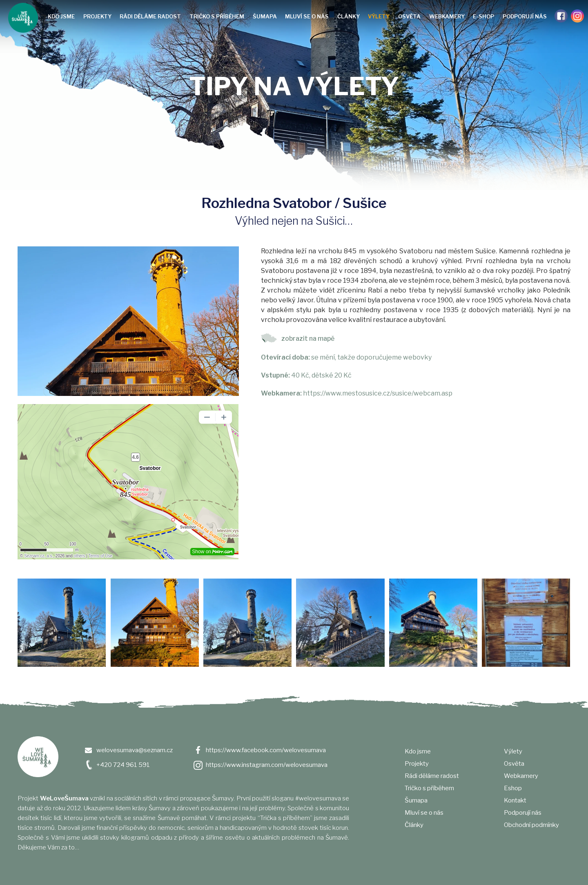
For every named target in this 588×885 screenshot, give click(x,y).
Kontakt (515, 800)
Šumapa (265, 16)
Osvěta (409, 16)
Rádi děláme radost (150, 16)
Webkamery (447, 16)
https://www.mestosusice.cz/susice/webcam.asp (378, 393)
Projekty (97, 16)
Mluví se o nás (307, 16)
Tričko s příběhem (217, 16)
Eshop (513, 788)
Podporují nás (525, 16)
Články (349, 16)
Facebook (561, 16)
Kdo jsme (61, 16)
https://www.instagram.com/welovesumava (267, 765)
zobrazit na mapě (308, 339)
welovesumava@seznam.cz (135, 750)
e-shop (483, 16)
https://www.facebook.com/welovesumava (266, 750)
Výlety (379, 16)
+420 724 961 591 (123, 765)
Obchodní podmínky (531, 825)
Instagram (577, 16)
